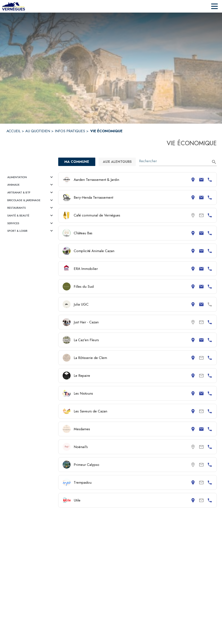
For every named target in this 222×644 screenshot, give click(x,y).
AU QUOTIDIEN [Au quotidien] (38, 131)
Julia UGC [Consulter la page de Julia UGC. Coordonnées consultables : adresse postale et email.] (81, 304)
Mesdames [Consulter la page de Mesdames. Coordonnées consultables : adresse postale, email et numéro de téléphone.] (82, 429)
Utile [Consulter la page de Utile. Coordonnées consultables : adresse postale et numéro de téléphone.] (77, 500)
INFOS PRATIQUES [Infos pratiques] (70, 131)
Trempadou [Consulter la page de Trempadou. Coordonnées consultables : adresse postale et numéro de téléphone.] (83, 482)
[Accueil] (14, 6)
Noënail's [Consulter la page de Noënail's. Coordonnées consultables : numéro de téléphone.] (81, 447)
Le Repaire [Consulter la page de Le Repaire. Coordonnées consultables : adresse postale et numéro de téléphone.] (82, 376)
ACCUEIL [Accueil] (14, 131)
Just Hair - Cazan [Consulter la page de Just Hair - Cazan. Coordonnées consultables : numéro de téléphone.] (86, 322)
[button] (31, 177)
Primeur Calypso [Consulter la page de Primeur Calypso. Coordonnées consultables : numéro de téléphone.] (86, 465)
